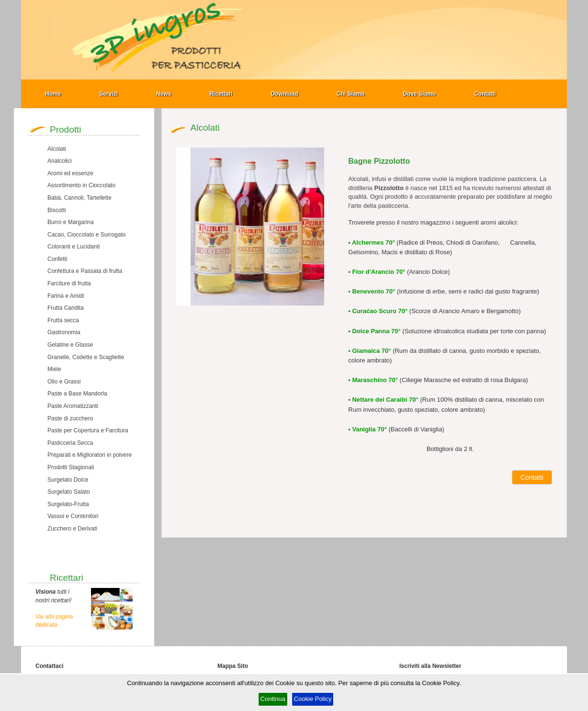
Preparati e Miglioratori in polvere (90, 455)
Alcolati (57, 149)
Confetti (57, 259)
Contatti (485, 94)
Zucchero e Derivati (72, 529)
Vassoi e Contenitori (73, 516)
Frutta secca (63, 320)
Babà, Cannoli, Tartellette (79, 198)
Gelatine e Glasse (70, 345)
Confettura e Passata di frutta (85, 271)
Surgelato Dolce (68, 480)
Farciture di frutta (69, 283)
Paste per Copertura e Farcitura (88, 430)
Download (284, 94)
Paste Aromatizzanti (73, 406)
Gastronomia (64, 332)
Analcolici (60, 161)
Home (53, 94)
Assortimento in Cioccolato (81, 185)
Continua (273, 699)
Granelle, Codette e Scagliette (86, 357)
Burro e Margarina (71, 222)
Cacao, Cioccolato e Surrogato (86, 235)
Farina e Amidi (66, 296)
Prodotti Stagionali (71, 467)
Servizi (108, 94)
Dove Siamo (419, 94)
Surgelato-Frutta (68, 504)
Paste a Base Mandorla (77, 394)
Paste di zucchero (70, 418)
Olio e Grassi (64, 382)
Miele (54, 369)
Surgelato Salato (69, 492)
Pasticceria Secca (70, 443)
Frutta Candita (66, 308)
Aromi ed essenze (70, 173)
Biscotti (57, 210)
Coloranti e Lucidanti (73, 247)
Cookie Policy (313, 699)
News (164, 94)
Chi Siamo (351, 94)
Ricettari (221, 94)
